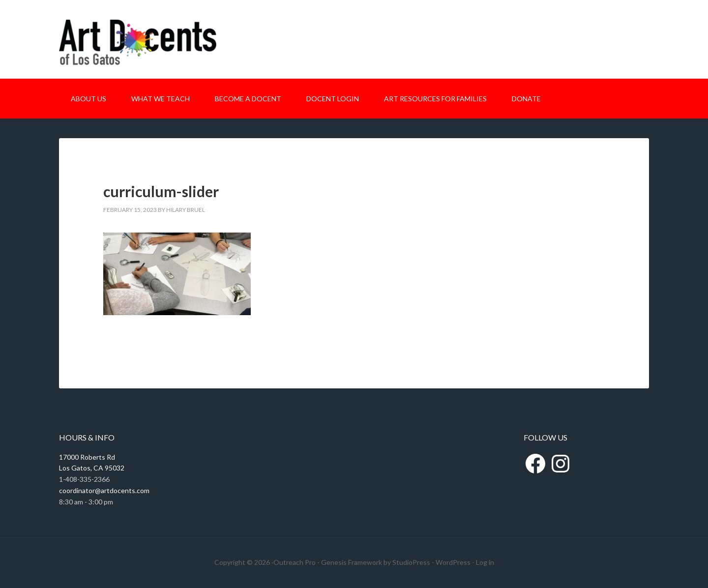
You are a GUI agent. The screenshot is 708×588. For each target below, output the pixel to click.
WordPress (453, 562)
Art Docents (138, 48)
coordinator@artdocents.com (104, 490)
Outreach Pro (295, 562)
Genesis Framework (352, 562)
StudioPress (411, 562)
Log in (485, 562)
